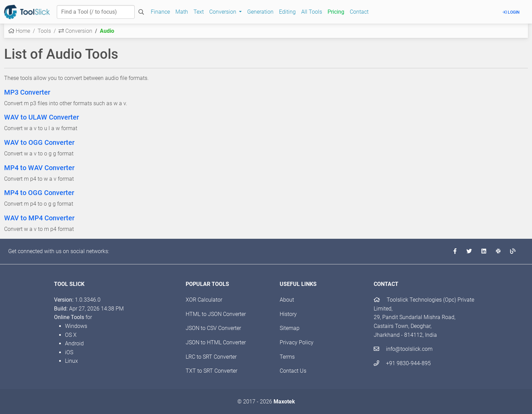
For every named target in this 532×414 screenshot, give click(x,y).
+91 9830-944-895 (402, 363)
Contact (359, 12)
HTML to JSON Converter (216, 314)
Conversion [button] (223, 12)
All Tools (312, 12)
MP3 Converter (27, 92)
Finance (160, 12)
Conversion (75, 31)
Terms (287, 357)
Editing (287, 12)
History (288, 314)
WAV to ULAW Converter (42, 117)
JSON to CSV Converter (213, 328)
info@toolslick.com (403, 349)
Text (199, 12)
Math (182, 12)
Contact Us (293, 371)
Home (19, 31)
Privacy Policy (297, 342)
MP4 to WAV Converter (39, 168)
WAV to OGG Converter (39, 142)
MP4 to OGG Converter (39, 193)
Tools (44, 31)
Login (511, 12)
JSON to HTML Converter (216, 342)
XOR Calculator (204, 300)
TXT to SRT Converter (211, 371)
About (287, 300)
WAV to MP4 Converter (39, 218)
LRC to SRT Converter (211, 357)
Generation (260, 12)
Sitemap (290, 328)
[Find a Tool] (96, 12)
